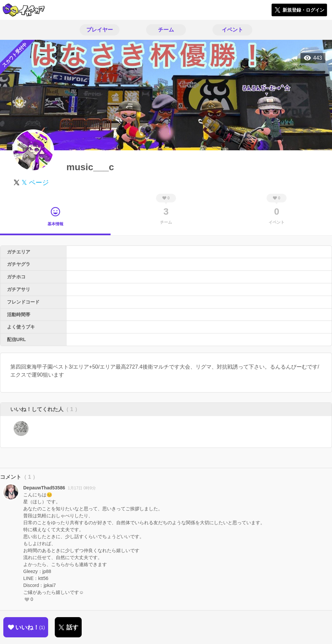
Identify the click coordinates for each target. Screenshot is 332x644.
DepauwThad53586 (44, 488)
